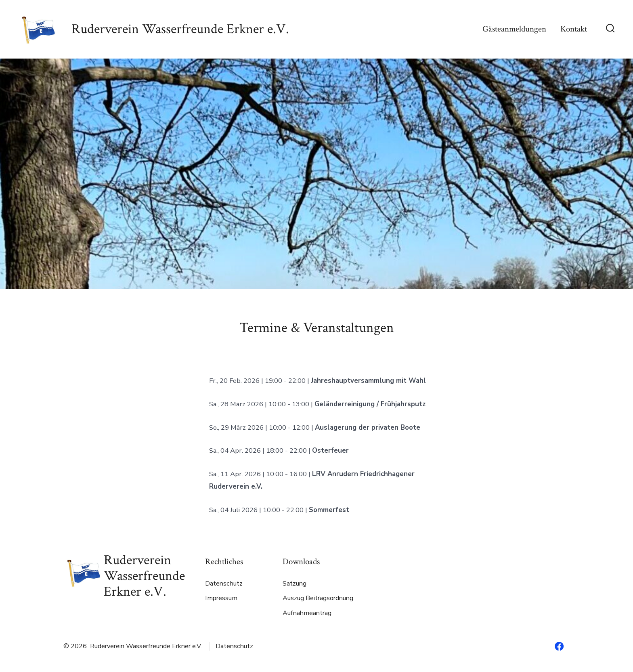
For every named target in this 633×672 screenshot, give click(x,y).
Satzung (294, 584)
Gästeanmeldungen (514, 29)
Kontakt (574, 29)
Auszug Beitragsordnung (318, 598)
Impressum (221, 598)
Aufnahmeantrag (307, 613)
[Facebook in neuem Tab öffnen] (559, 646)
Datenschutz (224, 584)
